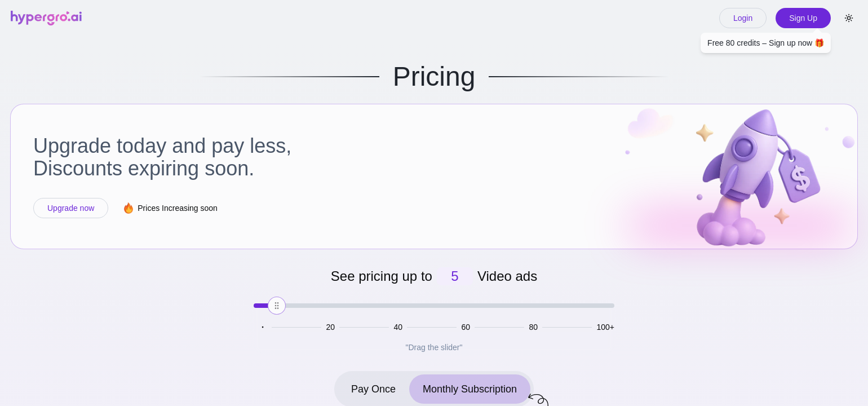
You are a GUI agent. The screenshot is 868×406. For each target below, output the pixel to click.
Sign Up (803, 21)
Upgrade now (71, 208)
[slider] (277, 306)
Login (743, 18)
